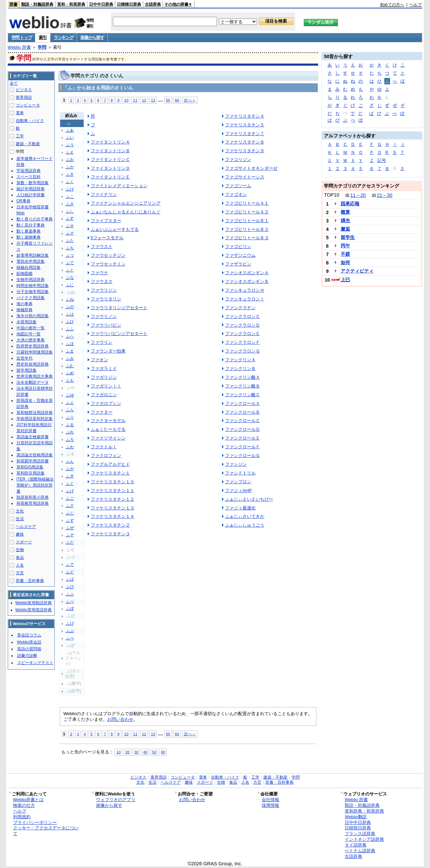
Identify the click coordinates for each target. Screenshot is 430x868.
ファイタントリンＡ (110, 142)
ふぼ (70, 609)
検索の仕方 (24, 805)
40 (145, 752)
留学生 (348, 237)
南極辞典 (25, 310)
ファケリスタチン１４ (113, 516)
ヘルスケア (26, 527)
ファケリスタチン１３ (113, 508)
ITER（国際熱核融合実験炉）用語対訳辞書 (35, 485)
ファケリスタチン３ (110, 534)
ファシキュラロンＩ (245, 299)
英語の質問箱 (29, 649)
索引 (42, 37)
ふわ (70, 447)
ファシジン (236, 464)
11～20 (358, 195)
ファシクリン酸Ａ (243, 377)
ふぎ (70, 476)
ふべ (70, 602)
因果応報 (350, 204)
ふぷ (70, 631)
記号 (382, 160)
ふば (70, 579)
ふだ (70, 542)
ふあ (70, 130)
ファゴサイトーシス (245, 177)
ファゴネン (236, 194)
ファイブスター (106, 221)
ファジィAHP (239, 490)
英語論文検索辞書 (33, 437)
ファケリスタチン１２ (113, 499)
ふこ (70, 197)
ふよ (70, 403)
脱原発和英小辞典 (33, 497)
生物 (20, 550)
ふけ (70, 189)
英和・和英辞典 (71, 4)
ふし (70, 211)
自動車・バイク (30, 121)
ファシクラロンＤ (243, 325)
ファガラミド (104, 368)
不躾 (345, 254)
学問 (42, 47)
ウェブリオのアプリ (116, 800)
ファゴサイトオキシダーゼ (251, 168)
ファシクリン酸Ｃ (243, 395)
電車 (20, 113)
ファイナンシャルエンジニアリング (126, 203)
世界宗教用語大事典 (35, 376)
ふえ (70, 152)
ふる (70, 425)
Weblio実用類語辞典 (34, 603)
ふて (70, 263)
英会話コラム (29, 635)
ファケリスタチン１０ (113, 482)
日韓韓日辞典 (129, 4)
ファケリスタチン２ (110, 525)
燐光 (345, 220)
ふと (70, 270)
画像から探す (92, 37)
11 (135, 100)
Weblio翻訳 (356, 817)
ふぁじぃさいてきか (245, 516)
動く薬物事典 (29, 237)
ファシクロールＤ (243, 429)
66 (177, 100)
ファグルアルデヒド (110, 464)
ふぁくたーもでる (108, 429)
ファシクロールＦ (243, 447)
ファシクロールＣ (243, 421)
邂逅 (345, 229)
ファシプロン (238, 482)
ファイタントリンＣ (110, 159)
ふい (70, 137)
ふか (70, 167)
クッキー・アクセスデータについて (46, 831)
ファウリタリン (106, 299)
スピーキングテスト (35, 663)
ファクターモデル (108, 421)
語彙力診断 (27, 656)
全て (14, 83)
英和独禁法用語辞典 (35, 413)
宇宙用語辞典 (29, 171)
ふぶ (70, 594)
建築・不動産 (28, 144)
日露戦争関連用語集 (35, 352)
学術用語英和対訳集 (35, 419)
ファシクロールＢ (243, 412)
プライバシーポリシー (35, 822)
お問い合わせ (120, 719)
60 (163, 752)
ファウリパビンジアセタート (119, 334)
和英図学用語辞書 (33, 461)
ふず (70, 521)
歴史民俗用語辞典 (33, 364)
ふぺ (70, 638)
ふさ (70, 204)
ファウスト (102, 246)
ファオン (99, 360)
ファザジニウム (240, 255)
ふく (70, 182)
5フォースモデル (107, 238)
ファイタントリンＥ (110, 177)
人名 (20, 565)
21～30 (385, 195)
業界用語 (24, 97)
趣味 (20, 534)
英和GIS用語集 (30, 467)
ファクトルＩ (104, 447)
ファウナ (99, 273)
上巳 (345, 280)
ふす (70, 218)
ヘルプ (416, 5)
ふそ (70, 233)
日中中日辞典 (101, 4)
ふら (70, 410)
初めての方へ (392, 5)
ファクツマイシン (108, 438)
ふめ (70, 373)
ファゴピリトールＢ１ (247, 221)
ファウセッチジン (108, 255)
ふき (70, 174)
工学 (20, 136)
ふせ (70, 226)
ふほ (70, 344)
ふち (70, 248)
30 (136, 752)
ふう (70, 145)
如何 (345, 262)
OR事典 (24, 201)
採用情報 (270, 805)
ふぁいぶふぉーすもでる (115, 229)
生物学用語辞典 (31, 280)
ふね (70, 299)
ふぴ (70, 623)
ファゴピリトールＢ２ (247, 229)
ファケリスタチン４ (245, 116)
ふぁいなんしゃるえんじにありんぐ (126, 212)
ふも (70, 380)
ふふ (70, 329)
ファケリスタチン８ (245, 142)
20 (127, 752)
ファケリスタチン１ (110, 473)
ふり (70, 417)
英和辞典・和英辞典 (364, 811)
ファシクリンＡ (240, 360)
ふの (70, 307)
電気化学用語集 (31, 261)
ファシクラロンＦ (243, 342)
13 (153, 100)
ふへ (70, 336)
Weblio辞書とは (28, 800)
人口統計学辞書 (31, 195)
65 (168, 100)
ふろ (70, 440)
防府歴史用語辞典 (33, 346)
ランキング (64, 37)
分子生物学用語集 (33, 292)
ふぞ (70, 535)
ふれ (70, 432)
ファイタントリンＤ (110, 168)
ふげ (70, 491)
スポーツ (24, 542)
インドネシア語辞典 (364, 839)
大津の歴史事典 (31, 340)
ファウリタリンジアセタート (119, 308)
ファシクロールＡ (243, 403)
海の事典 (25, 304)
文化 (20, 511)
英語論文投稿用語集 (35, 455)
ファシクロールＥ (243, 438)
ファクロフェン (106, 456)
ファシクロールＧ (243, 456)
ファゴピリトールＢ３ (247, 238)
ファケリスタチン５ (245, 125)
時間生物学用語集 (33, 286)
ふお (70, 160)
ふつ (70, 255)
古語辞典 (153, 4)
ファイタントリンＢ (110, 151)
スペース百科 (29, 177)
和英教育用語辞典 (33, 503)
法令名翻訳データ (33, 382)
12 (144, 100)
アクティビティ (357, 271)
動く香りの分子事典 (35, 219)
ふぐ (70, 484)
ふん (70, 461)
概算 (345, 212)
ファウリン (102, 342)
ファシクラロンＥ (243, 334)
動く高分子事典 (31, 225)
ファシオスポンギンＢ (247, 281)
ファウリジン (104, 290)
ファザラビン (238, 264)
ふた (70, 241)
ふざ (70, 506)
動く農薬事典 (29, 231)
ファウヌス (102, 281)
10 (126, 100)
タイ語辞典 (356, 845)
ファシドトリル (240, 473)
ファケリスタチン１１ (113, 490)
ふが (70, 469)
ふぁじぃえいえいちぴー (249, 499)
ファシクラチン (240, 308)
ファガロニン (104, 395)
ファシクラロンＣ (243, 316)
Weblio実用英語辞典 (34, 610)
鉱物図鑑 (25, 274)
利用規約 (22, 817)
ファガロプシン (106, 403)
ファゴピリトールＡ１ (247, 203)
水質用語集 (27, 322)
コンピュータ (28, 105)
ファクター (102, 412)
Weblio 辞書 (19, 47)
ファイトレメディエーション (119, 186)
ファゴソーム (238, 186)
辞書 (13, 4)
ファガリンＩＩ (106, 386)
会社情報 (270, 800)
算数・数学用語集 (33, 183)
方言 (20, 573)
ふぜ (70, 528)
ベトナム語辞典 (360, 851)
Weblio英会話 (29, 642)
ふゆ (70, 395)
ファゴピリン (238, 246)
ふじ (70, 513)
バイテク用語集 (31, 298)
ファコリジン (238, 159)
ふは (70, 314)
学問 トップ (22, 37)
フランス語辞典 (360, 834)
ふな (70, 278)
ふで (70, 565)
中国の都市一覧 (31, 328)
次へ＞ (190, 100)
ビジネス (24, 90)
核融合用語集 (29, 267)
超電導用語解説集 (33, 255)
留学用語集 (27, 370)
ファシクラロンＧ (243, 351)
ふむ (70, 366)
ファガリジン (104, 377)
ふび (70, 587)
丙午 (345, 246)
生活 (20, 519)
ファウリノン (104, 316)
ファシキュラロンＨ (245, 290)
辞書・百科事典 (30, 581)
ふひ (70, 322)
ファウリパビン (106, 325)
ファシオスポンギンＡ (247, 273)
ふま (70, 351)
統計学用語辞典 (31, 189)
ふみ (70, 359)
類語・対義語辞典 (37, 4)
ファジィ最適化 (240, 508)
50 (154, 752)
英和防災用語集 (31, 473)
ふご (70, 498)
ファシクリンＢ (240, 368)
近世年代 (25, 358)
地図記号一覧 (29, 334)
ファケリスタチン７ (245, 134)
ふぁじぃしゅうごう (245, 525)
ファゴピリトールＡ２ (247, 212)
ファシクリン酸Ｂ (243, 386)
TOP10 (331, 195)
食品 (20, 557)
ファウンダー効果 (108, 351)
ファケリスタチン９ (245, 151)
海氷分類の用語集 (33, 316)
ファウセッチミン (108, 264)
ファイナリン (104, 194)
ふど (70, 572)
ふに (70, 285)
